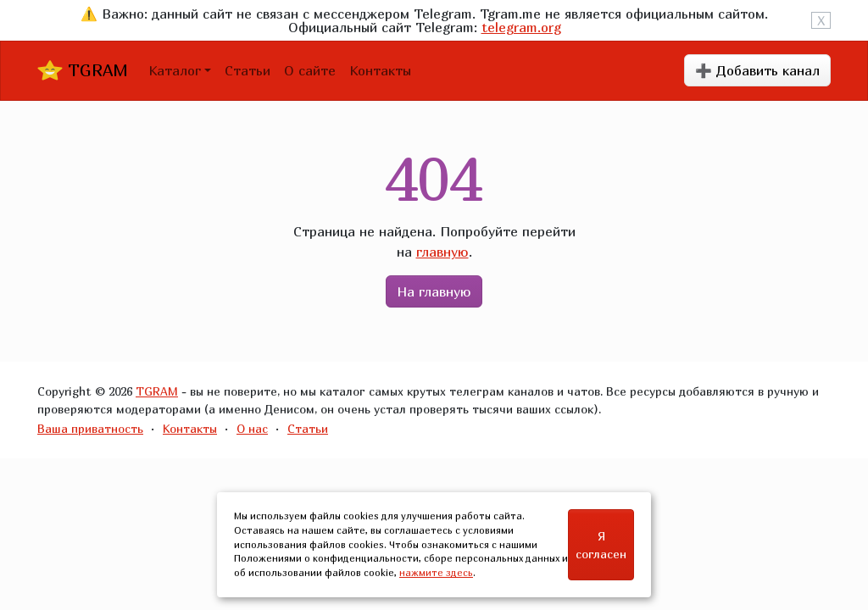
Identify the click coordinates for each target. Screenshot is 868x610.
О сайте (310, 70)
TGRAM (83, 70)
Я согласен (601, 545)
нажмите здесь (436, 572)
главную (442, 252)
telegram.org (521, 27)
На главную (434, 291)
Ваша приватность (90, 428)
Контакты (380, 70)
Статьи (248, 70)
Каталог (175, 70)
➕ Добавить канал (757, 70)
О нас (252, 428)
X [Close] (821, 20)
